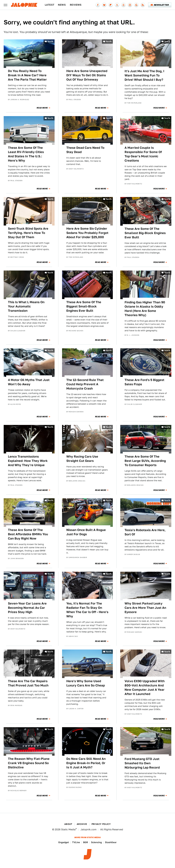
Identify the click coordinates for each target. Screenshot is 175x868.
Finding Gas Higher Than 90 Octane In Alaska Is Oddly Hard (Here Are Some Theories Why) (145, 309)
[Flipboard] (111, 5)
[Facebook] (98, 5)
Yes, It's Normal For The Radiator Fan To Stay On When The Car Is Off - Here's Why (87, 610)
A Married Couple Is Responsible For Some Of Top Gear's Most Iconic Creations (143, 154)
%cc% (50, 41)
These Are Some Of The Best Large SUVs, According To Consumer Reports (145, 461)
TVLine (76, 842)
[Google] (136, 5)
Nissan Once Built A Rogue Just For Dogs (86, 532)
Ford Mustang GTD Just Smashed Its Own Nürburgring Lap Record (142, 763)
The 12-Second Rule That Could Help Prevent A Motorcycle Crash (85, 384)
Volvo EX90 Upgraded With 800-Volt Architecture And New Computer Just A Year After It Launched (145, 688)
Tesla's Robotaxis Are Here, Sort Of (145, 532)
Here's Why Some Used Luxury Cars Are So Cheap (86, 683)
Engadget (64, 842)
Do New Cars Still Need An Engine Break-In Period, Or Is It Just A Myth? (86, 763)
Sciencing (96, 842)
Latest (50, 5)
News (62, 5)
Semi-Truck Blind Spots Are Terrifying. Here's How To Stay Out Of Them (28, 233)
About (68, 824)
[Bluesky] (104, 5)
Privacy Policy (101, 824)
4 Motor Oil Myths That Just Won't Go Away (29, 382)
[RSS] (143, 5)
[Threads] (123, 5)
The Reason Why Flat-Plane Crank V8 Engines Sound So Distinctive (29, 763)
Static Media (68, 829)
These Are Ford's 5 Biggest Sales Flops (144, 382)
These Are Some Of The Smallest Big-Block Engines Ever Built (145, 233)
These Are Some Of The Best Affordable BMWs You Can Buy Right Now (28, 534)
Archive (82, 824)
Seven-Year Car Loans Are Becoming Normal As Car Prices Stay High (27, 608)
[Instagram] (130, 5)
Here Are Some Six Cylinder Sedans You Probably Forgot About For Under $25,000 (87, 233)
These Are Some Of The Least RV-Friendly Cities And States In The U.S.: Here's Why (26, 154)
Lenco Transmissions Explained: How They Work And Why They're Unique (28, 461)
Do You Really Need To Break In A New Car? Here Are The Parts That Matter (27, 75)
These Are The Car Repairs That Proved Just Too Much (28, 683)
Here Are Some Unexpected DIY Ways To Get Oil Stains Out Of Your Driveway (87, 75)
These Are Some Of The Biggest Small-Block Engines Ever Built (84, 306)
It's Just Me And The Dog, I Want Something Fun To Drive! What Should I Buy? (144, 75)
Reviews (76, 5)
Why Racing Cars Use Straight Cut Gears (82, 459)
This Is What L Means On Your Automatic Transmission (26, 306)
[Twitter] (117, 5)
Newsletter (160, 5)
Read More (42, 108)
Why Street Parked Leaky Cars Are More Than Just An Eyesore (145, 608)
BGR (86, 842)
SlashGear (111, 842)
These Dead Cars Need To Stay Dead (85, 150)
